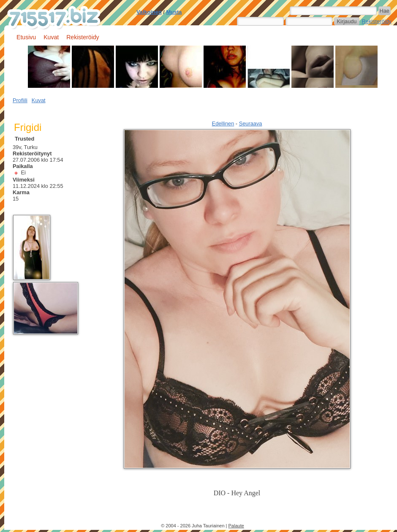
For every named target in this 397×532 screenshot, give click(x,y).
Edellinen (223, 123)
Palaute (236, 526)
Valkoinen (149, 12)
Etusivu (26, 37)
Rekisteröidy (377, 21)
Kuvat (51, 37)
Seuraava (251, 123)
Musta (174, 12)
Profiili (20, 100)
